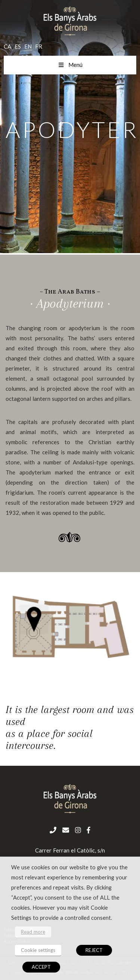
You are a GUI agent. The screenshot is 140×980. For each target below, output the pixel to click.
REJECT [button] (94, 950)
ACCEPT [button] (41, 967)
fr (39, 46)
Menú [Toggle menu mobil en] (70, 65)
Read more (33, 932)
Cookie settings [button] (38, 950)
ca (7, 46)
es (18, 46)
